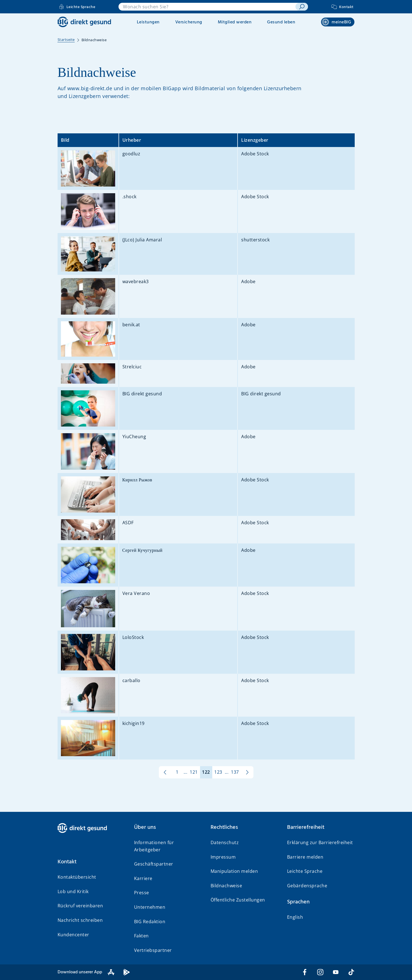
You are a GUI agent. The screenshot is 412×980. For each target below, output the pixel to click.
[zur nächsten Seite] (247, 772)
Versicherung (189, 22)
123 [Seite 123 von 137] (218, 772)
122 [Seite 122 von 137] (206, 772)
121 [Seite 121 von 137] (194, 772)
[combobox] (207, 7)
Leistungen (148, 22)
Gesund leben (281, 22)
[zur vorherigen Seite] (165, 772)
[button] (91, 862)
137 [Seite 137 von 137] (235, 772)
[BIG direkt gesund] (84, 22)
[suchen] (302, 7)
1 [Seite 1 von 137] (177, 772)
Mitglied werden (235, 22)
